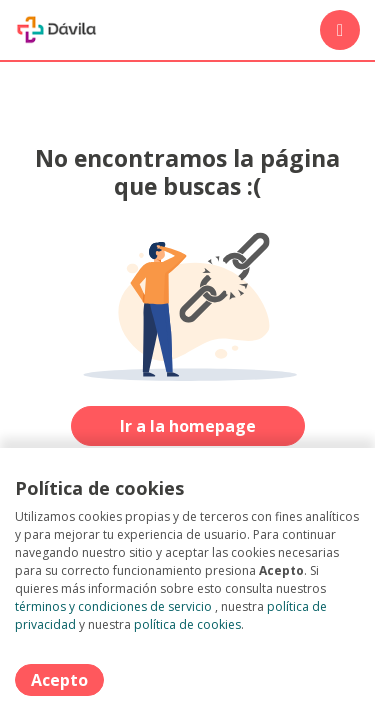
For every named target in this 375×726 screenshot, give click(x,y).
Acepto (59, 680)
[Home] (56, 30)
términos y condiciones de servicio (113, 606)
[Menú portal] (340, 30)
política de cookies (187, 624)
